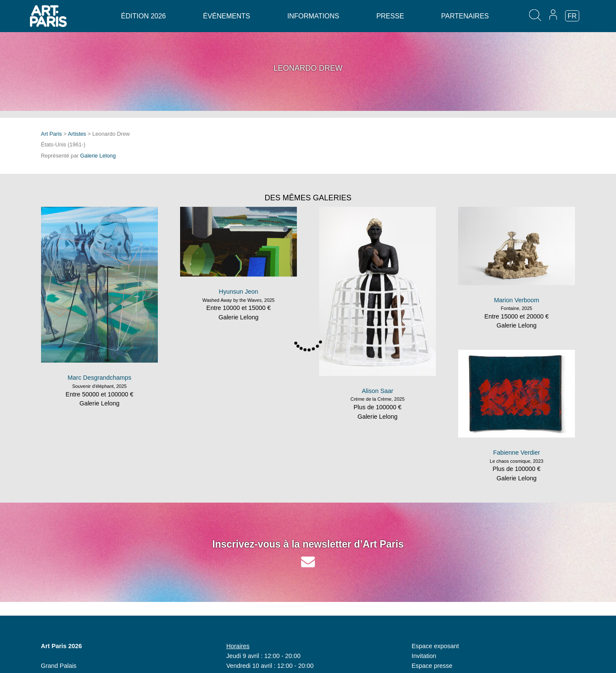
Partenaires (465, 16)
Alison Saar (378, 391)
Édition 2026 (144, 16)
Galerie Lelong (98, 156)
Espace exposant (435, 646)
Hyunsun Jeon (238, 292)
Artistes (77, 134)
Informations (313, 16)
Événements (226, 16)
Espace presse (432, 666)
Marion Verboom (517, 300)
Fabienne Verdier (517, 453)
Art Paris (52, 134)
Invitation (424, 656)
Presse (390, 16)
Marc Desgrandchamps (99, 378)
